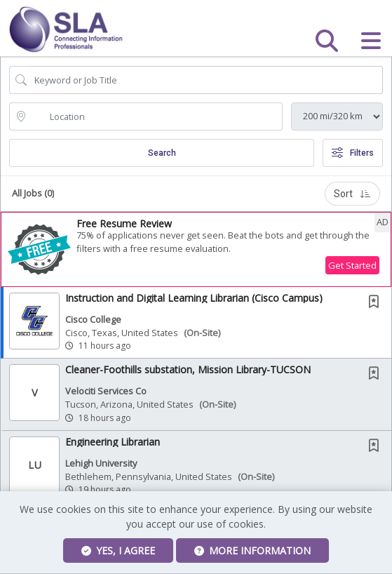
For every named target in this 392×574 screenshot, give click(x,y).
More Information (252, 550)
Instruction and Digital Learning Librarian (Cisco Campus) (194, 298)
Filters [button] (353, 153)
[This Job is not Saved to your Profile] (377, 303)
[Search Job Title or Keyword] (206, 80)
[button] (371, 41)
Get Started (352, 265)
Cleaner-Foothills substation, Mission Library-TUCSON (188, 369)
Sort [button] (352, 194)
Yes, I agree (118, 550)
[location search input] (156, 116)
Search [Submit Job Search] (162, 153)
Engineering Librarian (113, 442)
